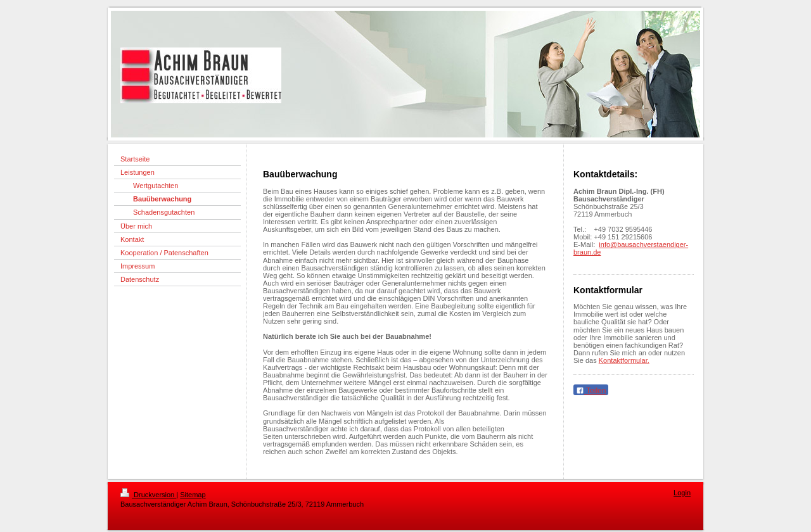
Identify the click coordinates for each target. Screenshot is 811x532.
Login (682, 493)
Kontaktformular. (624, 360)
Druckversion (148, 495)
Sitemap (193, 495)
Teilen (591, 391)
